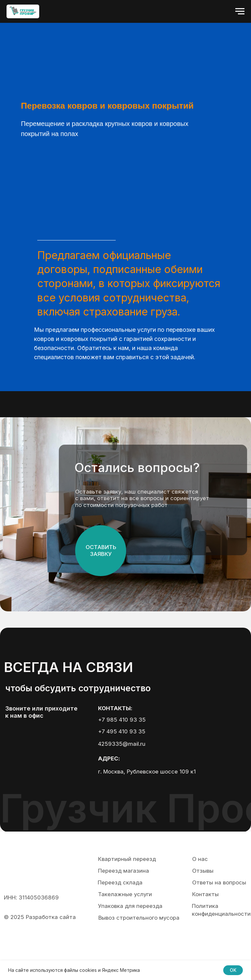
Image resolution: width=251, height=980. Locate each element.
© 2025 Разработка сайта (40, 917)
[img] (29, 741)
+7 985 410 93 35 (122, 720)
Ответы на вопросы (219, 882)
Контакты (205, 894)
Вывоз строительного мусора (139, 918)
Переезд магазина (124, 871)
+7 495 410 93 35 (122, 731)
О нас (200, 859)
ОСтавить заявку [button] (101, 550)
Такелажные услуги (125, 894)
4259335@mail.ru (122, 744)
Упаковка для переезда (130, 906)
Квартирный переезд (127, 859)
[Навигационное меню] (240, 11)
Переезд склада (120, 882)
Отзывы (203, 871)
